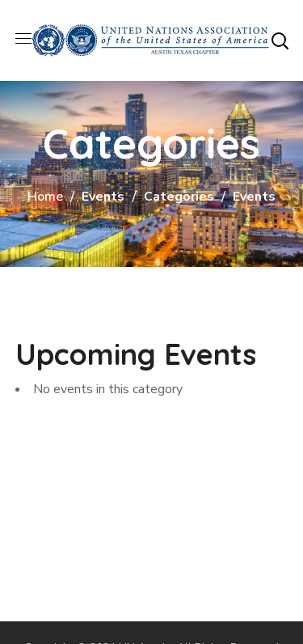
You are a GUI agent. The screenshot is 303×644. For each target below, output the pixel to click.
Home (45, 197)
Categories (179, 197)
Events (103, 197)
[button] (280, 40)
